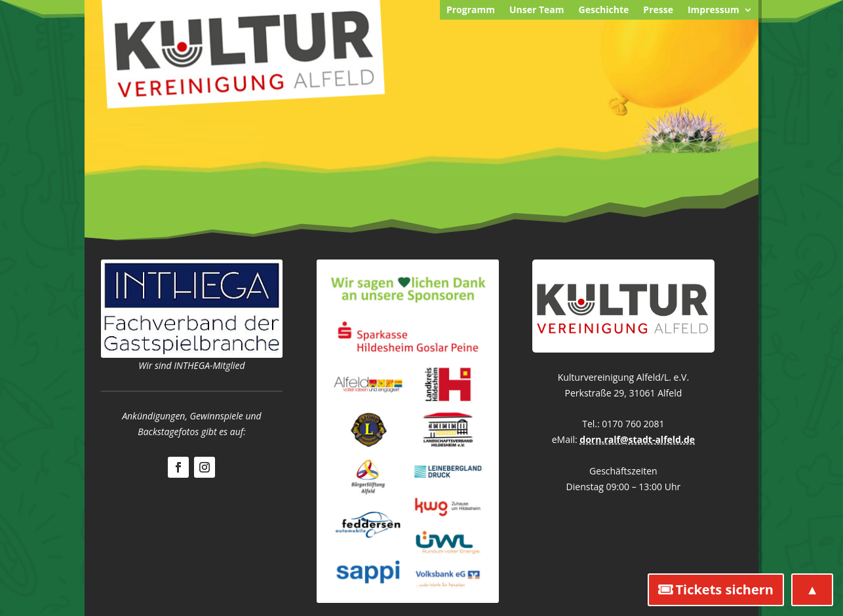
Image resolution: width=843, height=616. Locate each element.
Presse (658, 10)
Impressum (714, 10)
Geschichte (604, 10)
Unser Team (537, 10)
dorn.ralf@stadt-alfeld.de (637, 439)
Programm (471, 10)
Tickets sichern (724, 589)
